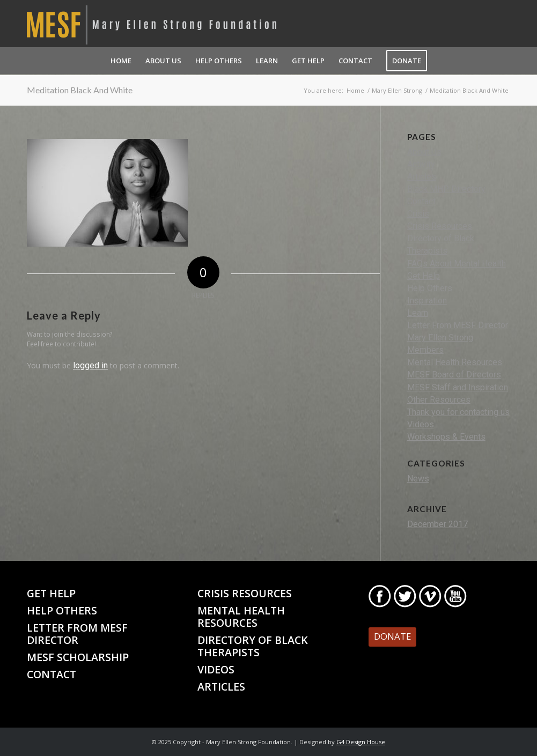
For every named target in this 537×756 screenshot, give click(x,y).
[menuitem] (121, 61)
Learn (418, 313)
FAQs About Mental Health (457, 264)
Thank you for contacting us (458, 412)
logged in (90, 365)
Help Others (430, 288)
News (418, 479)
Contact (421, 201)
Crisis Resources (440, 226)
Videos (421, 424)
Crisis (418, 214)
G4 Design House (361, 742)
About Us (424, 152)
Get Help (424, 276)
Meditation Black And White (80, 90)
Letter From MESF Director (458, 325)
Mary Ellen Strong (440, 338)
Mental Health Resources (455, 362)
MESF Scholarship (78, 657)
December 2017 (437, 524)
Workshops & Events (446, 437)
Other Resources (439, 400)
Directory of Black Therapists (253, 646)
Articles (422, 177)
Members (425, 350)
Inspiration (427, 301)
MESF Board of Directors (454, 375)
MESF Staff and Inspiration (458, 387)
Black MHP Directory (446, 189)
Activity (421, 164)
